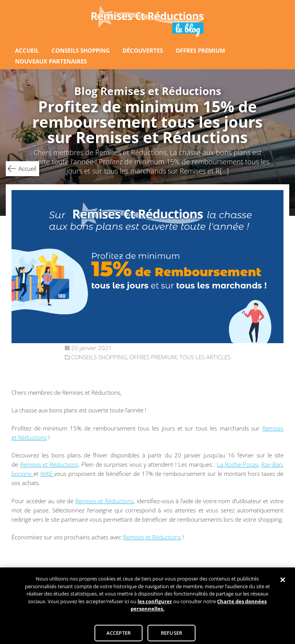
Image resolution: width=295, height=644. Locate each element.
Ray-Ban (272, 464)
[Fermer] (283, 584)
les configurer (155, 606)
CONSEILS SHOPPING (81, 50)
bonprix (22, 474)
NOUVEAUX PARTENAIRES (51, 61)
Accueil (27, 169)
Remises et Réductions (49, 464)
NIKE (47, 474)
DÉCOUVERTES (143, 50)
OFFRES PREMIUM (200, 50)
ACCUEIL (27, 50)
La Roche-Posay (238, 464)
